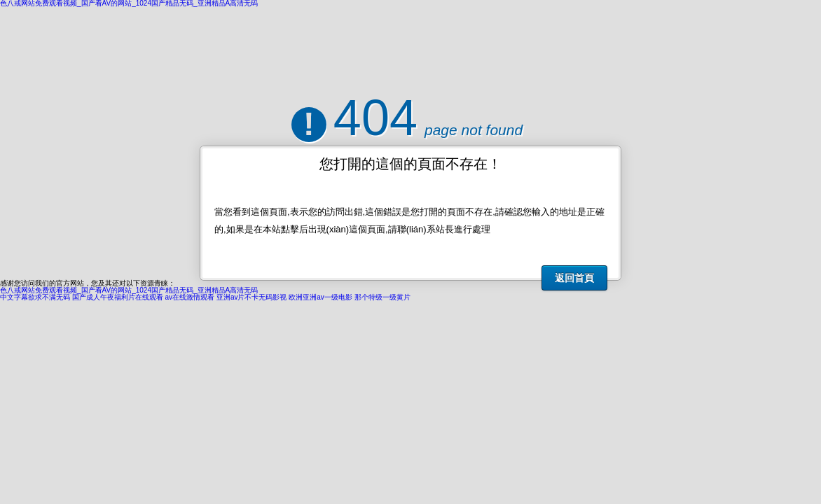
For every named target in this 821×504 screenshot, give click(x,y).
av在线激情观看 (190, 297)
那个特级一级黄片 (382, 297)
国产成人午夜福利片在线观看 (118, 297)
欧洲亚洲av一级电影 (320, 297)
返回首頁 (574, 278)
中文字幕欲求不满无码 (35, 297)
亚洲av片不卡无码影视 (252, 297)
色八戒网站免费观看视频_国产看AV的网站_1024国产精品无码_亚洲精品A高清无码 (129, 290)
